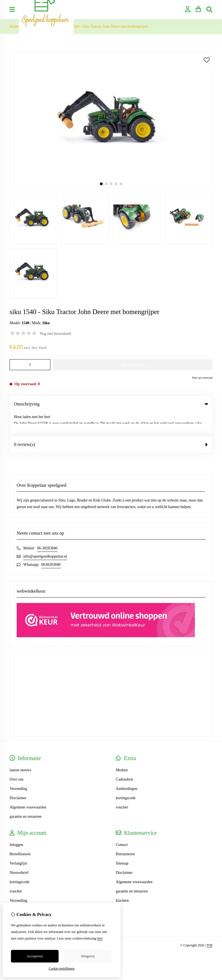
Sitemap (122, 843)
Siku (46, 323)
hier (100, 938)
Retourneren (125, 833)
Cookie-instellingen (62, 969)
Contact (122, 824)
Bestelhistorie (20, 833)
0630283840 (51, 544)
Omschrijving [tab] (111, 404)
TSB (209, 924)
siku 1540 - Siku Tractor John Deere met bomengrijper (106, 26)
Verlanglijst (18, 843)
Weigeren (88, 956)
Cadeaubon (124, 759)
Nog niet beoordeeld (55, 334)
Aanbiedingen (127, 768)
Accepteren (35, 956)
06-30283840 (47, 527)
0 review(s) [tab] (111, 424)
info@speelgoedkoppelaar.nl (45, 536)
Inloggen (16, 824)
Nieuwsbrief (19, 852)
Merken (122, 749)
